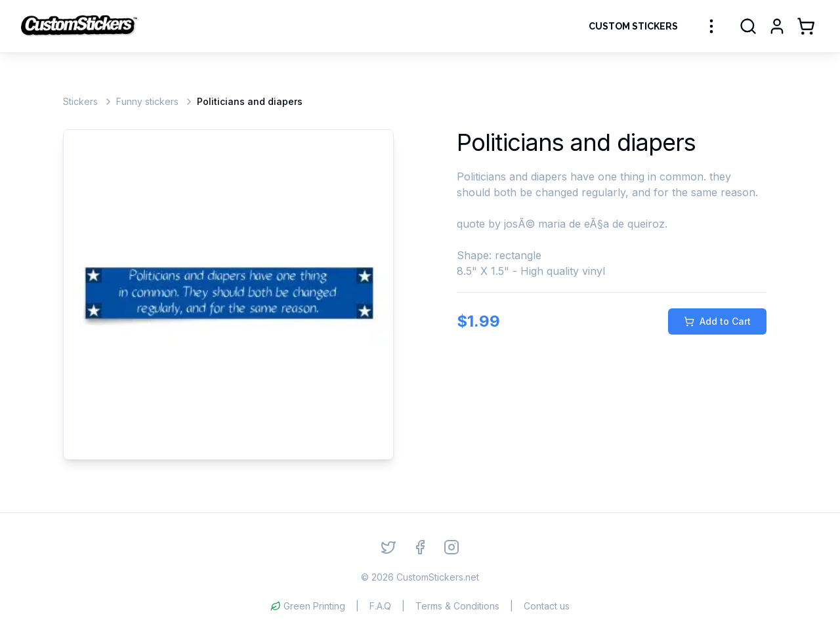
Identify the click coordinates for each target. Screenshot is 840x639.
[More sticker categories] (711, 26)
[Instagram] (451, 547)
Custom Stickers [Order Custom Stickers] (633, 26)
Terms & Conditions (457, 606)
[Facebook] (420, 547)
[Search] (748, 26)
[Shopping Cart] (806, 26)
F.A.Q (380, 606)
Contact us (547, 606)
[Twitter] (388, 547)
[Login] (777, 26)
